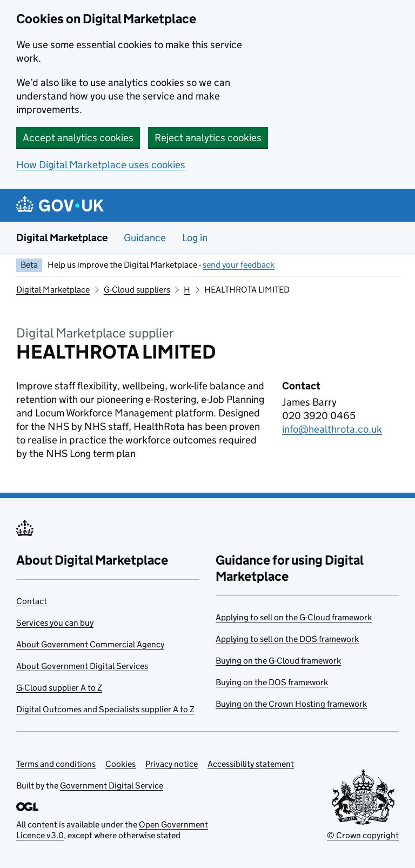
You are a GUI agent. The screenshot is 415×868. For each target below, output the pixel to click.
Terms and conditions (56, 764)
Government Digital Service (112, 786)
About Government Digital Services (82, 666)
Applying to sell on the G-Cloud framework (294, 617)
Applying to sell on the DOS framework (287, 639)
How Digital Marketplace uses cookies (101, 165)
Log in (195, 238)
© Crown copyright (363, 835)
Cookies (121, 764)
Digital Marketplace (62, 238)
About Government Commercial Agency (90, 644)
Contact (32, 601)
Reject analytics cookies (208, 138)
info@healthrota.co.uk (332, 429)
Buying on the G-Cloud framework (278, 661)
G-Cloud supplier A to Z (59, 688)
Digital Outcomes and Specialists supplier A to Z (105, 709)
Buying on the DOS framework (272, 682)
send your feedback (239, 265)
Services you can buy (55, 623)
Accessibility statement (251, 764)
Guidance (145, 238)
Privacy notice (172, 764)
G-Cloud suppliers (137, 290)
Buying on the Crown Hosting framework (291, 704)
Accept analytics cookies (78, 138)
